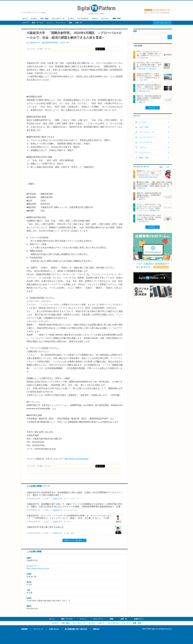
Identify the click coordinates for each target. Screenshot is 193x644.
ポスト (101, 49)
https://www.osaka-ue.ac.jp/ (38, 568)
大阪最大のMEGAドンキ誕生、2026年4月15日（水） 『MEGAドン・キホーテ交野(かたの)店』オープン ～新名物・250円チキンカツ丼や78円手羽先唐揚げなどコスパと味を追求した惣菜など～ (149, 79)
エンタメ (71, 19)
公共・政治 (44, 19)
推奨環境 (24, 629)
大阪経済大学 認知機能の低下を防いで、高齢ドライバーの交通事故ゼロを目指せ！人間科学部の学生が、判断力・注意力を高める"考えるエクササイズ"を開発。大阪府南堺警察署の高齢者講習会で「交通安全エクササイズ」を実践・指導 (74, 507)
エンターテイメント (148, 137)
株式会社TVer (144, 221)
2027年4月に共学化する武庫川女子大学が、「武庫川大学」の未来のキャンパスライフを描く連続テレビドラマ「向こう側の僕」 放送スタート (149, 89)
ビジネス (34, 19)
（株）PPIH (143, 80)
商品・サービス (38, 23)
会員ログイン (139, 619)
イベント (50, 23)
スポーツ (95, 19)
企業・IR (79, 23)
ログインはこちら (161, 23)
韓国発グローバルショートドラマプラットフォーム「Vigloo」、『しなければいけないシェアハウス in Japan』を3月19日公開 (149, 174)
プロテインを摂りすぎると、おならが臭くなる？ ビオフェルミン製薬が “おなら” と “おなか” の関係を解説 (149, 207)
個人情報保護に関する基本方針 (76, 629)
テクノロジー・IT (58, 19)
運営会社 (96, 629)
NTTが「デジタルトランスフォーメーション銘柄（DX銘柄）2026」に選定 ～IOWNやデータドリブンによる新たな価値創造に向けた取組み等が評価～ (149, 55)
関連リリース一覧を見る (73, 540)
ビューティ (105, 19)
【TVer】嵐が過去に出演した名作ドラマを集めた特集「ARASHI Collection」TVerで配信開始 (149, 217)
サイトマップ (38, 629)
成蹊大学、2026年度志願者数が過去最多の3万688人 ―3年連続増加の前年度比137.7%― (149, 98)
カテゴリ (25, 23)
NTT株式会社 (143, 58)
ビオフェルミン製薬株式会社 (149, 210)
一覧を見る (151, 108)
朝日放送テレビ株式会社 (148, 69)
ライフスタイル (83, 19)
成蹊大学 (142, 102)
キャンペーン (61, 23)
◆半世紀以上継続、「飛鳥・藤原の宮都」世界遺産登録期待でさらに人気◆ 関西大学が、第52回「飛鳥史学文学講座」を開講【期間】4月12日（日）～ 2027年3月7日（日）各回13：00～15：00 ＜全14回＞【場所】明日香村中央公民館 (154, 186)
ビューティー (145, 153)
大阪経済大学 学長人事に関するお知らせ (45, 527)
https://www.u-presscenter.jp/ (76, 459)
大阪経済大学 (35, 43)
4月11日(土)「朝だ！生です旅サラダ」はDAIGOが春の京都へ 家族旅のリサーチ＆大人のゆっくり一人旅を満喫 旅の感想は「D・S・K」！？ (149, 67)
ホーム (25, 19)
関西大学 (142, 188)
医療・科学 (117, 19)
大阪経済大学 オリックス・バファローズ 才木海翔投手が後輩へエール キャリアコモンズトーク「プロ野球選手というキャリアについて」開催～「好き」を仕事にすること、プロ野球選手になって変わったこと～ (69, 518)
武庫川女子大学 (144, 91)
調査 (70, 23)
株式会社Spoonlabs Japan (148, 177)
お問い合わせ (54, 629)
